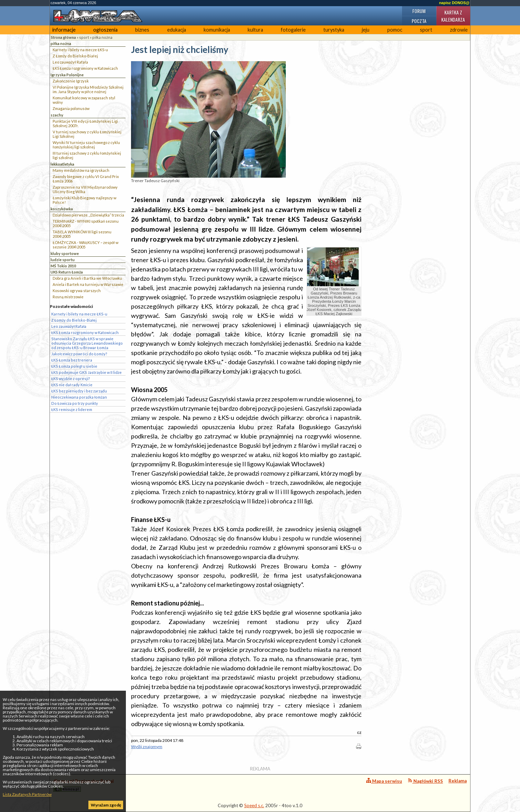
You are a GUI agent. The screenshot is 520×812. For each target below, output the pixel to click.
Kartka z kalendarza (453, 16)
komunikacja (217, 30)
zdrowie (459, 30)
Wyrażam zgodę (106, 805)
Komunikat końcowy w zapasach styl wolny (84, 100)
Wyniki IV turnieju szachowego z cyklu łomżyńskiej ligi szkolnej (86, 145)
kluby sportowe (65, 253)
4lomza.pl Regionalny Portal (84, 785)
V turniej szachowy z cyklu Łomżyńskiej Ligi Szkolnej (87, 134)
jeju (366, 30)
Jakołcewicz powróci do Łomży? (79, 354)
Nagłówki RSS (425, 781)
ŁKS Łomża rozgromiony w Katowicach (85, 68)
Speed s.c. (254, 805)
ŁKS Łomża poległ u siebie (74, 366)
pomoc (395, 30)
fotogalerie (293, 30)
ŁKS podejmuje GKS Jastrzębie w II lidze (86, 372)
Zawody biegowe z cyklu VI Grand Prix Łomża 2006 (86, 179)
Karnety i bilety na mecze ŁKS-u (80, 50)
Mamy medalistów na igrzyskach (81, 170)
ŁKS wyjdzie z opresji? (71, 379)
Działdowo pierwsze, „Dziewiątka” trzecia (88, 215)
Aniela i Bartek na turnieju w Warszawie (88, 284)
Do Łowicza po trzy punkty (75, 403)
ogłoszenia (105, 30)
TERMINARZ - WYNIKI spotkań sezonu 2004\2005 (86, 223)
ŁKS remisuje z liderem (72, 409)
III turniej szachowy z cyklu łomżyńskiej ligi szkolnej (87, 155)
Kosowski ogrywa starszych (77, 291)
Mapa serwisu (384, 781)
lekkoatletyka (62, 164)
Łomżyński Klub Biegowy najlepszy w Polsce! (84, 200)
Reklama (458, 781)
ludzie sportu (63, 260)
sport (426, 30)
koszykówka (62, 209)
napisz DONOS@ (454, 3)
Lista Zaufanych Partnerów (27, 794)
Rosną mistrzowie (68, 297)
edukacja (177, 30)
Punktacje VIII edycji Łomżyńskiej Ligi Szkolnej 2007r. (85, 123)
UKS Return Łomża (67, 272)
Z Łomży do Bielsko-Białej (75, 56)
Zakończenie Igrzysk (71, 81)
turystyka (334, 30)
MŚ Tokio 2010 (63, 266)
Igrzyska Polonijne (67, 75)
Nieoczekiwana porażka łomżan (79, 397)
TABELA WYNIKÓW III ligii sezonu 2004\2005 (82, 234)
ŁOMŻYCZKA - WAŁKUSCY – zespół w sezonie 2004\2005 (85, 245)
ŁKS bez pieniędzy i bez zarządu (79, 391)
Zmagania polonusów (71, 108)
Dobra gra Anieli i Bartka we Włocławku (87, 278)
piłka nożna (102, 37)
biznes (142, 30)
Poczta (419, 21)
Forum (419, 11)
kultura (255, 30)
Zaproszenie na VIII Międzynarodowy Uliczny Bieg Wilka (85, 189)
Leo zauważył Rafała (70, 62)
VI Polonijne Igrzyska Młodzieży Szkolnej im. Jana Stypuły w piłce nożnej (88, 89)
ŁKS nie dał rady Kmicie (72, 385)
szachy (57, 115)
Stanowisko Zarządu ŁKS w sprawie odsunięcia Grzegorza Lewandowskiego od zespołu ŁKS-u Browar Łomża (87, 343)
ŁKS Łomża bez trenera (72, 360)
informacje (64, 30)
